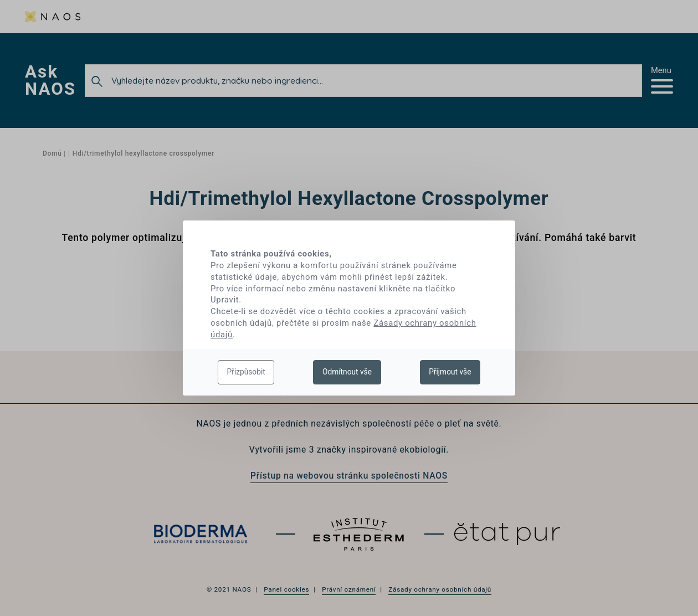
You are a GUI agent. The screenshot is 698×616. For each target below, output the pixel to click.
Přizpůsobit (246, 372)
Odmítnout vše (347, 372)
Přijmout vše (450, 372)
